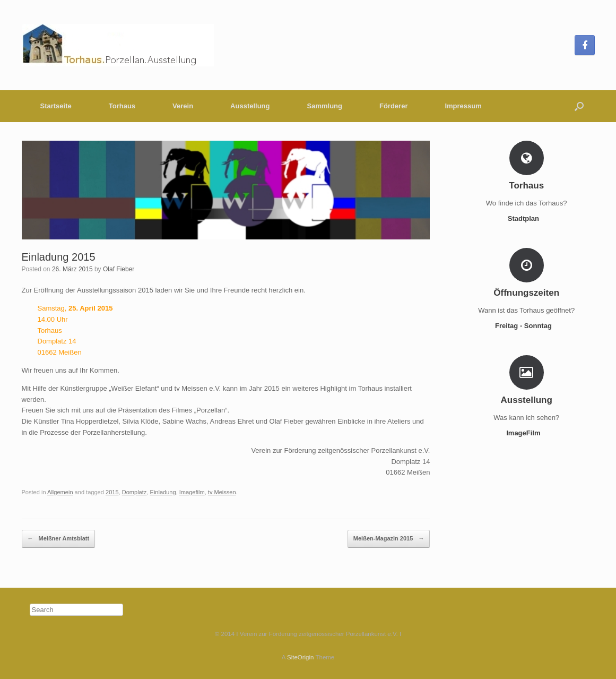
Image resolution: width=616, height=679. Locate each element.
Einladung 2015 (59, 257)
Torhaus (122, 106)
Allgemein (60, 492)
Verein (183, 106)
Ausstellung (250, 106)
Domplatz (135, 492)
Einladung (163, 492)
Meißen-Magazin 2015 (389, 539)
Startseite (56, 106)
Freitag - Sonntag (527, 326)
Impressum (463, 106)
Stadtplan (527, 218)
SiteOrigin (301, 657)
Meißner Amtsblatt (59, 539)
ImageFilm (526, 433)
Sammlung (325, 106)
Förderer (393, 106)
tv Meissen (222, 492)
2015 (112, 492)
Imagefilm (192, 492)
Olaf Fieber (119, 269)
